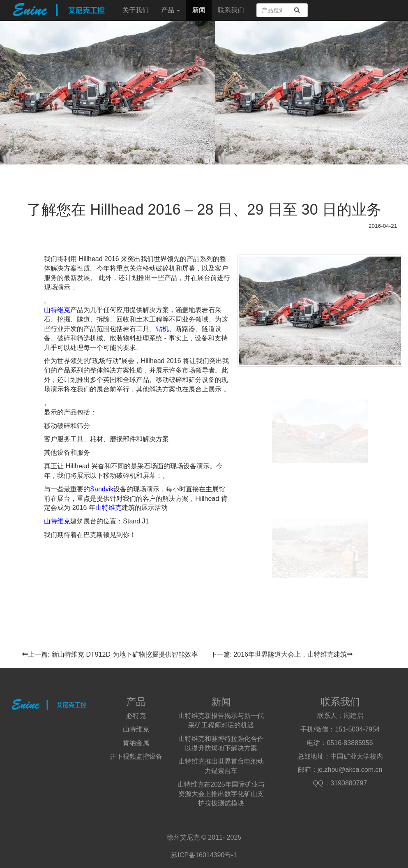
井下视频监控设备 (136, 756)
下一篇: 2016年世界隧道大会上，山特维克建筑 (281, 654)
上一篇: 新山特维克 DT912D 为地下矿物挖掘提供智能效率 (110, 654)
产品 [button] (171, 10)
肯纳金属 (136, 743)
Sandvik (102, 489)
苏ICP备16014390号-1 (204, 855)
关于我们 (136, 10)
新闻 (199, 10)
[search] (297, 10)
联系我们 (231, 10)
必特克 (136, 716)
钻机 (162, 329)
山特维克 (57, 310)
